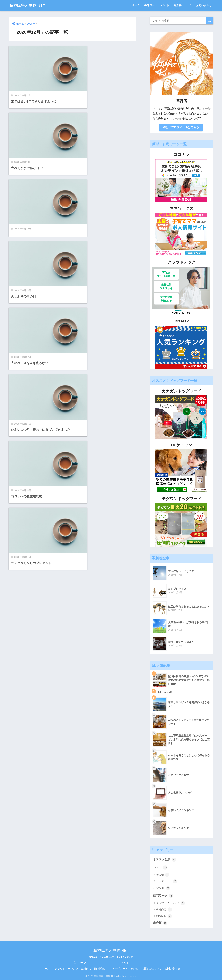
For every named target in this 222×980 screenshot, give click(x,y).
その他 (163, 875)
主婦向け (164, 910)
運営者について (183, 5)
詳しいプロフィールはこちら (181, 127)
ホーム (136, 5)
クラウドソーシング (170, 903)
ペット (165, 5)
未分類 (160, 923)
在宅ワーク (151, 5)
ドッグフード (167, 881)
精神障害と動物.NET (29, 5)
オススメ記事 (164, 860)
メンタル (161, 888)
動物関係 (164, 916)
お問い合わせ (204, 5)
